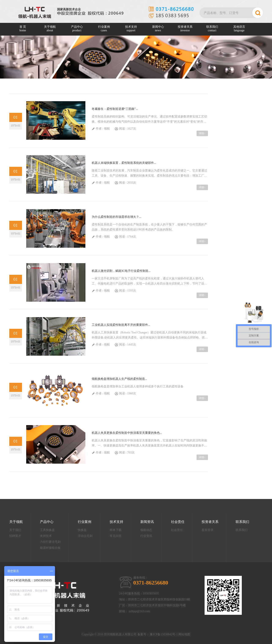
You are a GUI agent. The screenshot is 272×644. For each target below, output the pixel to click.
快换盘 (82, 530)
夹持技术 (46, 536)
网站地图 (184, 634)
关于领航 (50, 29)
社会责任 (178, 522)
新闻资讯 (147, 522)
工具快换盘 (47, 530)
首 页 (23, 29)
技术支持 (131, 29)
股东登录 (208, 530)
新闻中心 (158, 29)
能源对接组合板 (50, 548)
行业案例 (104, 29)
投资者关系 (185, 29)
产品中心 (77, 29)
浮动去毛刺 (85, 536)
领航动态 (146, 530)
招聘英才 (15, 536)
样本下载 (116, 530)
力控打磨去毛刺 (50, 542)
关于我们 (15, 530)
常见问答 (116, 536)
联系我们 (212, 29)
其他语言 (239, 29)
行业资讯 (146, 536)
